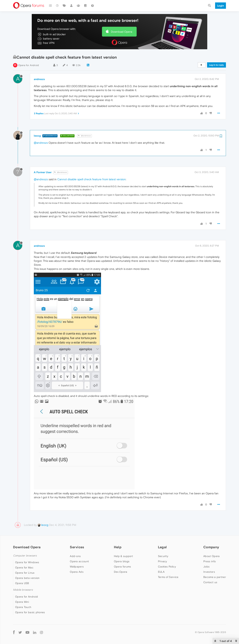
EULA (161, 572)
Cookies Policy (167, 567)
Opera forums (122, 567)
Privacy (163, 561)
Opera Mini (22, 602)
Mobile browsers (23, 590)
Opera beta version (27, 578)
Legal (162, 547)
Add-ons (75, 556)
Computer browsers (25, 556)
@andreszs (84, 136)
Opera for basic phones (30, 612)
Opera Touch (23, 607)
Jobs (206, 567)
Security (163, 556)
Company (211, 547)
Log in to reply (217, 65)
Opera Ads (77, 572)
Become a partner (215, 577)
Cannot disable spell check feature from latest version (91, 179)
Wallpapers (77, 567)
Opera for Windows (27, 562)
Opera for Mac (24, 567)
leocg (37, 136)
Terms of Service (168, 577)
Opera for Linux (25, 573)
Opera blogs (122, 561)
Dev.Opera (121, 572)
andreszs (39, 79)
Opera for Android (29, 65)
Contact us (210, 582)
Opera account (79, 561)
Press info (209, 561)
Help (118, 547)
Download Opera (122, 32)
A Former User (43, 172)
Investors (209, 572)
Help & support (123, 556)
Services (77, 547)
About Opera (211, 556)
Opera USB (22, 583)
